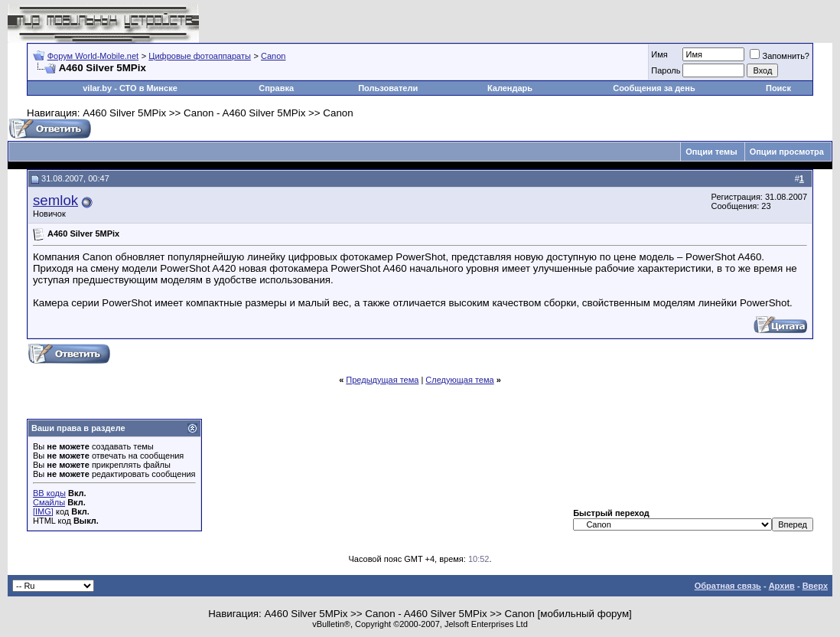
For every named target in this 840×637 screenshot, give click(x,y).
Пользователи (388, 88)
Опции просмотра (787, 152)
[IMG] (43, 511)
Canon (273, 56)
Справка (276, 88)
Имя (659, 54)
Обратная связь (728, 586)
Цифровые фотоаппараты (200, 56)
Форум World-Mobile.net (93, 56)
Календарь (510, 88)
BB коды (49, 493)
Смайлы (49, 502)
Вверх (815, 586)
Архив (782, 586)
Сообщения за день (654, 88)
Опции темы (711, 152)
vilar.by (97, 88)
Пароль (666, 70)
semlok (55, 200)
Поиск (778, 88)
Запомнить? (780, 56)
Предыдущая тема (382, 380)
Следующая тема (459, 380)
